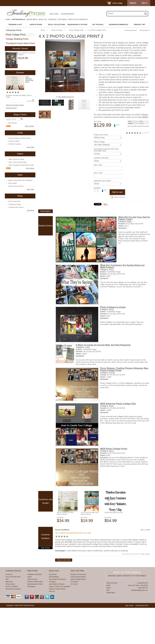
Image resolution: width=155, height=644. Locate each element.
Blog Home (9, 618)
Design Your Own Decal (78, 611)
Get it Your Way (77, 607)
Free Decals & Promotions (57, 615)
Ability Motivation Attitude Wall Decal (29, 79)
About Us (52, 628)
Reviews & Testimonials (35, 618)
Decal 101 (43, 19)
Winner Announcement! (16, 186)
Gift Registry (31, 623)
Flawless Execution (113, 549)
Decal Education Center (35, 620)
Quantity (97, 224)
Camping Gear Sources (16, 207)
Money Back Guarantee (13, 625)
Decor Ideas (32, 19)
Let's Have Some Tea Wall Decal (90, 550)
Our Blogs (52, 618)
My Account (53, 611)
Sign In (145, 3)
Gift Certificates (54, 613)
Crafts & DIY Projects (78, 19)
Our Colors (74, 620)
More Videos (30, 168)
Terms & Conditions (12, 623)
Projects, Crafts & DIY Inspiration (60, 623)
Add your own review (64, 596)
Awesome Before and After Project (19, 138)
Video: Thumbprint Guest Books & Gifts (21, 165)
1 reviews (135, 165)
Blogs (130, 258)
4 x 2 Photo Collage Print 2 (27, 54)
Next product (145, 30)
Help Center (54, 14)
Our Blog (52, 19)
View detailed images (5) (66, 97)
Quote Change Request (78, 615)
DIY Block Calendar (15, 144)
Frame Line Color (101, 171)
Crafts (87, 383)
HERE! (120, 143)
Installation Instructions (35, 611)
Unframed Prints (14, 30)
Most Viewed (12, 123)
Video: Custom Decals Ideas (17, 162)
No (148, 590)
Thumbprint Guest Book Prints (20, 43)
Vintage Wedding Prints (17, 39)
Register (133, 3)
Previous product (130, 30)
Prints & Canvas (57, 30)
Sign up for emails (127, 609)
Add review (45, 584)
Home (8, 19)
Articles (112, 409)
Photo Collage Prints (16, 35)
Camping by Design (15, 204)
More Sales (30, 189)
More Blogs (30, 210)
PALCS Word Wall (14, 201)
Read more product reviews (15, 105)
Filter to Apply (99, 178)
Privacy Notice (10, 620)
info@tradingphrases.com (140, 626)
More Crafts (30, 147)
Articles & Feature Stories (57, 625)
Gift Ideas (62, 19)
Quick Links (54, 607)
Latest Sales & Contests (57, 620)
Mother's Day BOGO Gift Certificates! (20, 180)
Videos (29, 613)
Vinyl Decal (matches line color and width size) (104, 186)
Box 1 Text (98, 201)
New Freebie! (13, 183)
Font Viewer (74, 618)
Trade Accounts (32, 615)
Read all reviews (11, 108)
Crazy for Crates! (14, 141)
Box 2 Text (98, 209)
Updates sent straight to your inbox (127, 612)
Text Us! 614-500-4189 (13, 613)
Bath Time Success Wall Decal (65, 550)
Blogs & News (30, 126)
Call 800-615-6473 (67, 14)
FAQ (7, 615)
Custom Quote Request (78, 613)
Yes (143, 590)
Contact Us (9, 611)
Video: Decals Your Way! (16, 159)
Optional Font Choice (102, 217)
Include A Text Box (101, 194)
